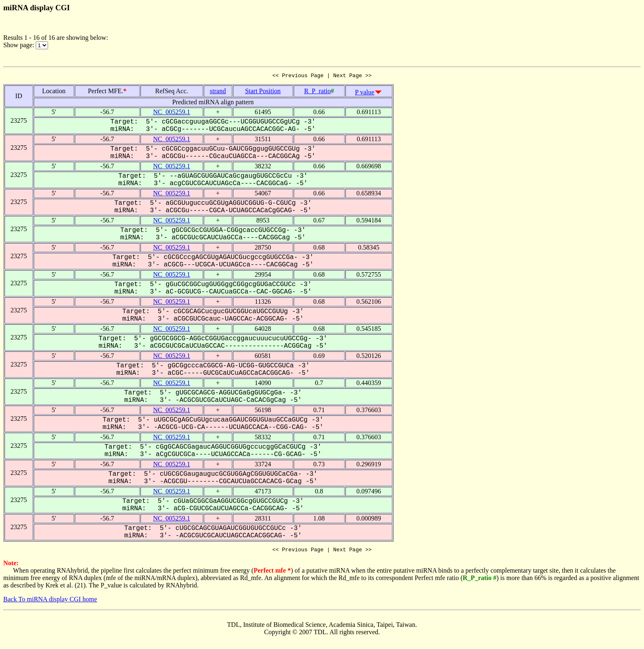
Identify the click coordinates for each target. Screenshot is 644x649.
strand (218, 92)
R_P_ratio (317, 92)
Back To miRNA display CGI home (50, 602)
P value (365, 93)
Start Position (263, 92)
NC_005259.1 (172, 113)
